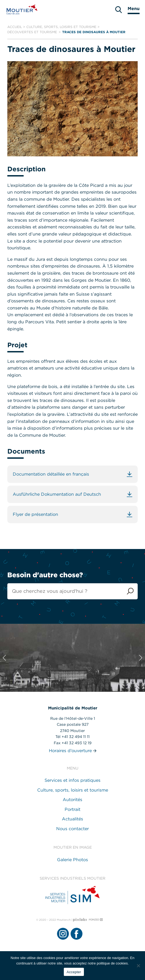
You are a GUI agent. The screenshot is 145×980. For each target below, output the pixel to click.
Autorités (72, 800)
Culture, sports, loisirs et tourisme (61, 27)
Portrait (72, 809)
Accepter (74, 972)
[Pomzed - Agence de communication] (96, 920)
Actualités (72, 819)
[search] (119, 10)
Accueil (15, 27)
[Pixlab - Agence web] (80, 920)
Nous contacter (72, 829)
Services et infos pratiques (72, 780)
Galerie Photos (72, 860)
